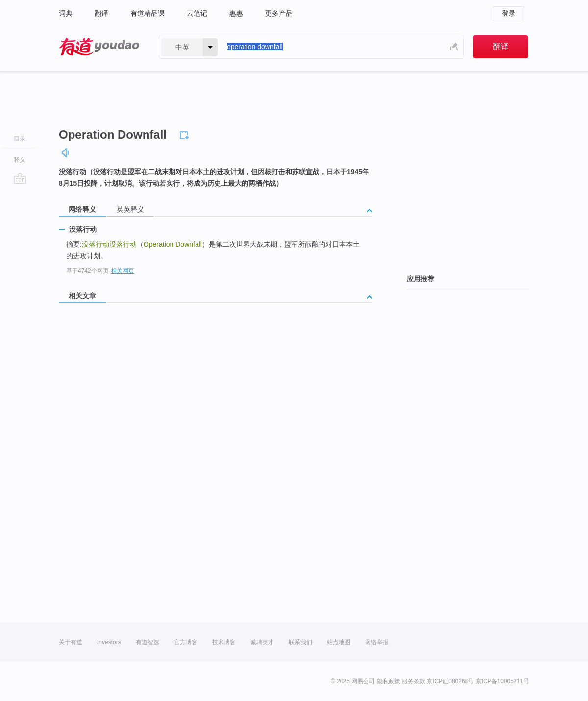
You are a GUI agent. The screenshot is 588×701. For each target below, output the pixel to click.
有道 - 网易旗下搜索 (99, 47)
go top (20, 178)
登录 (509, 13)
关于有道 (71, 642)
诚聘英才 (262, 642)
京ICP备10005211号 (502, 681)
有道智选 (147, 642)
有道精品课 (147, 13)
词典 (66, 13)
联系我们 (300, 642)
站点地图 (339, 642)
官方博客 (186, 642)
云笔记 (197, 13)
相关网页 (122, 271)
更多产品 (279, 13)
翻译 (101, 13)
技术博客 (224, 642)
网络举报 (377, 642)
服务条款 (414, 681)
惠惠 (236, 13)
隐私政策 (389, 681)
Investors (109, 642)
